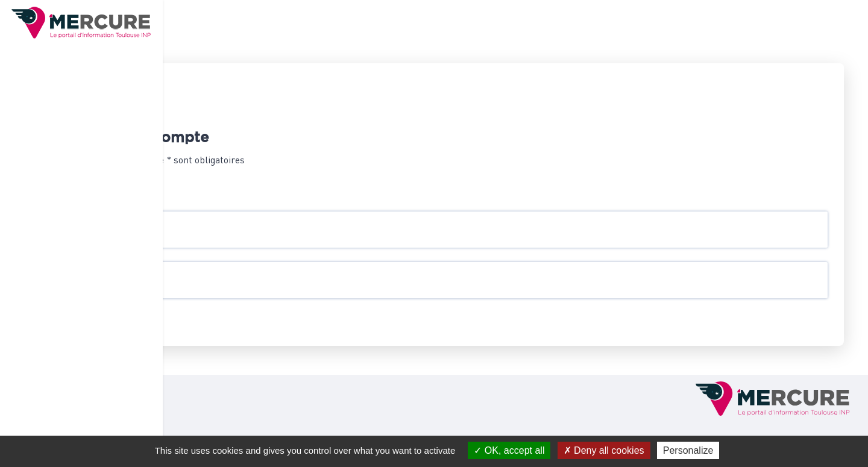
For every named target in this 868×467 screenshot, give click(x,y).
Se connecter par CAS (254, 186)
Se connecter (246, 323)
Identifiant (232, 223)
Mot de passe (236, 273)
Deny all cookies (604, 450)
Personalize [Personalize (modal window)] (688, 450)
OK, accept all (509, 450)
